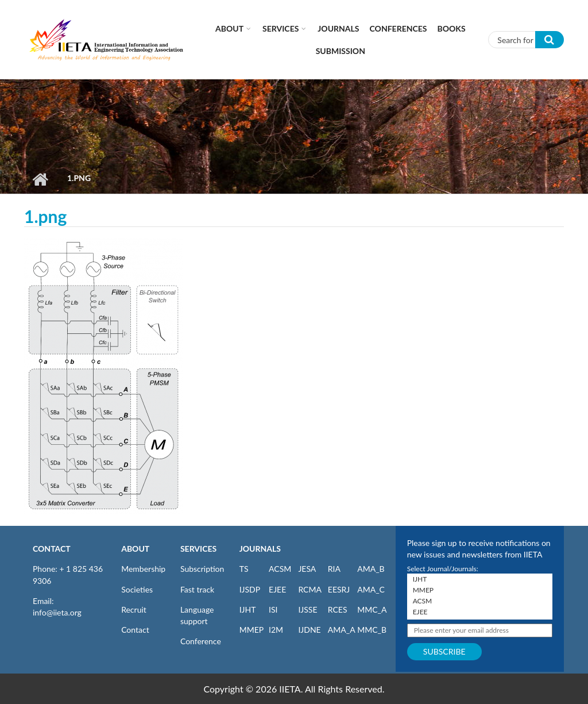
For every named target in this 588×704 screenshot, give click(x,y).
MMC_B (372, 630)
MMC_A (372, 609)
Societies (137, 589)
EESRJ (339, 589)
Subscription (202, 569)
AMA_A (342, 630)
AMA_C (371, 589)
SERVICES (198, 549)
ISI (273, 609)
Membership (143, 569)
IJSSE (307, 609)
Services (281, 28)
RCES (338, 609)
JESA (307, 569)
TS (244, 569)
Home (40, 179)
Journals (338, 28)
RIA (334, 569)
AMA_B (371, 569)
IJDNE (309, 630)
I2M (276, 630)
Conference (201, 641)
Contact (135, 630)
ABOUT (135, 549)
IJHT (248, 609)
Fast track (197, 589)
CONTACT (52, 549)
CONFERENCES (399, 28)
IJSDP (250, 589)
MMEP (252, 630)
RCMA (310, 589)
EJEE (277, 589)
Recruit (134, 609)
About (229, 28)
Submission (341, 51)
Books (452, 28)
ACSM (280, 569)
